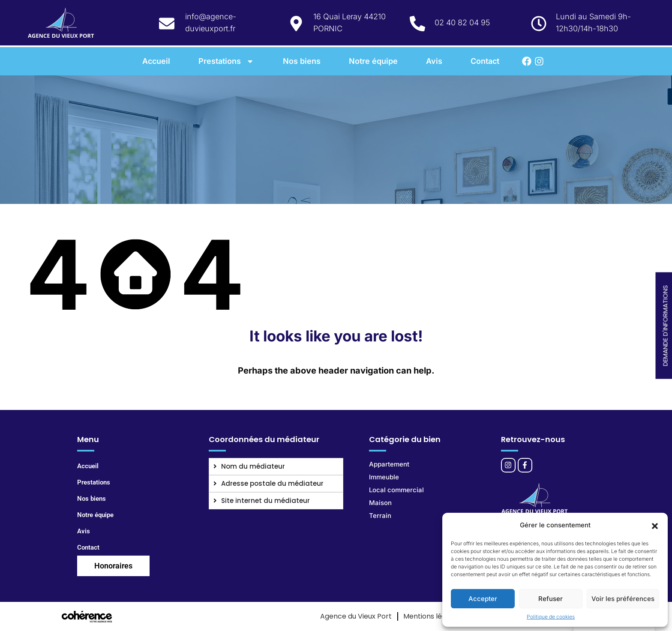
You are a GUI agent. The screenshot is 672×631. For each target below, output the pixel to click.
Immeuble (384, 477)
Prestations (226, 61)
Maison (380, 503)
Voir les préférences (623, 599)
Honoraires (113, 566)
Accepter (483, 599)
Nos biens (302, 61)
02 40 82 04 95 (462, 22)
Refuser (550, 599)
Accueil (156, 61)
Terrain (380, 516)
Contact (485, 61)
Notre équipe (373, 61)
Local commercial (396, 490)
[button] (655, 525)
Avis (434, 61)
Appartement (389, 464)
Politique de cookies (551, 617)
